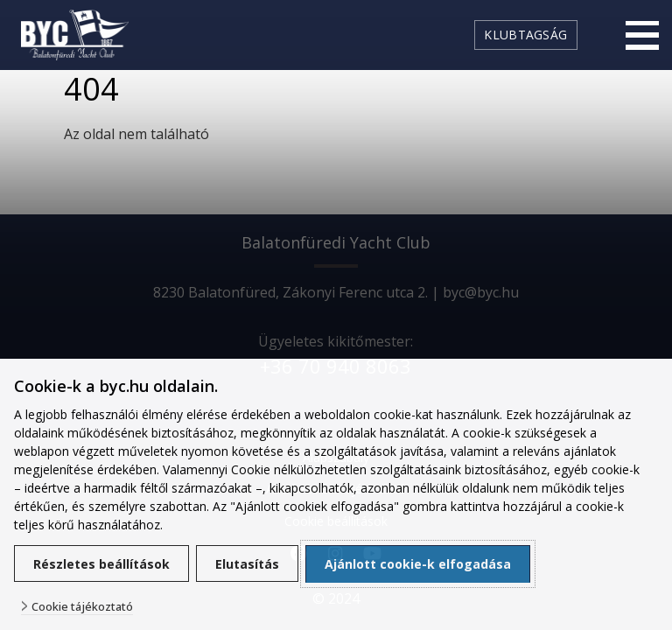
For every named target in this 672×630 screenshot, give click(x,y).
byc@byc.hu (481, 292)
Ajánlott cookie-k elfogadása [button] (418, 564)
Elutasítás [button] (247, 564)
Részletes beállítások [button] (101, 564)
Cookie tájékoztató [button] (82, 607)
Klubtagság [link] (525, 35)
